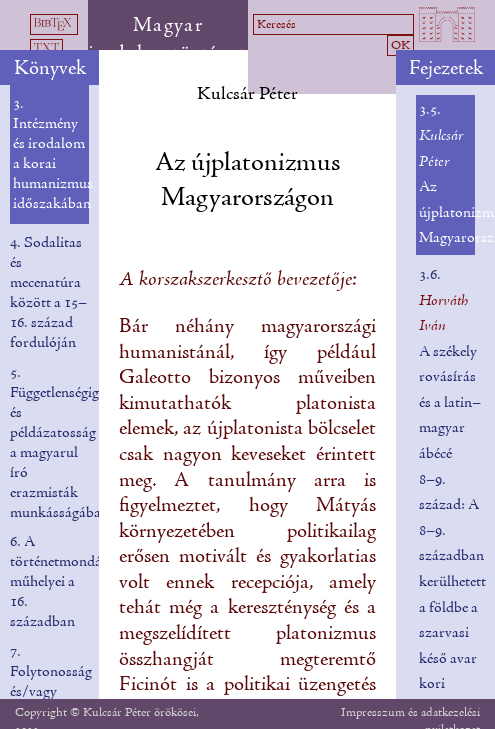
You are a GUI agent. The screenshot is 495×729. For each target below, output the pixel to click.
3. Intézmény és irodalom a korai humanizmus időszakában (53, 154)
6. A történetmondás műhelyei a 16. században (59, 582)
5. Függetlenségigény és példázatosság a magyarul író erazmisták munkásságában (65, 443)
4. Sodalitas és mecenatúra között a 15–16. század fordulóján (48, 293)
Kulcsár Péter (247, 94)
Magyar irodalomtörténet (167, 40)
